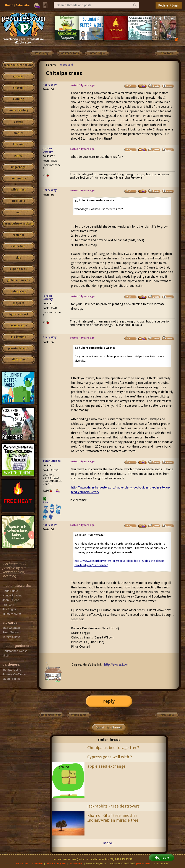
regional (18, 235)
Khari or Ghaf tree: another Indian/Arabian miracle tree (113, 818)
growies (18, 77)
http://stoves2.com (117, 664)
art (18, 212)
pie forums (18, 337)
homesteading (18, 110)
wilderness (18, 190)
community (18, 178)
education (18, 246)
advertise (37, 864)
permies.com (18, 326)
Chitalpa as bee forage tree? (113, 748)
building (18, 99)
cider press (18, 292)
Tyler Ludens (52, 461)
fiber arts (18, 201)
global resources (18, 280)
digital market (18, 314)
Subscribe (23, 5)
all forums (18, 360)
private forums (18, 348)
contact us (22, 864)
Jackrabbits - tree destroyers (114, 806)
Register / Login (169, 5)
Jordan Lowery (48, 150)
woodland (67, 65)
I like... (46, 502)
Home (9, 5)
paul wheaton (144, 864)
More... (109, 843)
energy (18, 122)
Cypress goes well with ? (110, 757)
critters (18, 88)
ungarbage (18, 167)
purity (18, 156)
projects (18, 303)
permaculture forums (18, 65)
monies (18, 133)
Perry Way (50, 85)
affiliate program (56, 864)
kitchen (18, 144)
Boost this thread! (109, 727)
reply (109, 701)
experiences (18, 269)
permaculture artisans (18, 224)
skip (18, 258)
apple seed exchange (106, 766)
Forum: (51, 65)
